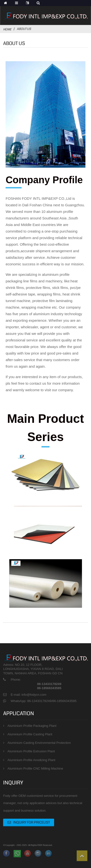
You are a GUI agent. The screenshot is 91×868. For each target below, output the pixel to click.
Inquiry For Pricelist (32, 822)
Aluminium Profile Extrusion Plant (31, 751)
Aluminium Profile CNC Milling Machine (35, 768)
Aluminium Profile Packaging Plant (32, 726)
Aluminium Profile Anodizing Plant (31, 760)
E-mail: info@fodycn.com (29, 695)
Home (7, 29)
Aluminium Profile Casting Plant (30, 734)
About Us (24, 29)
